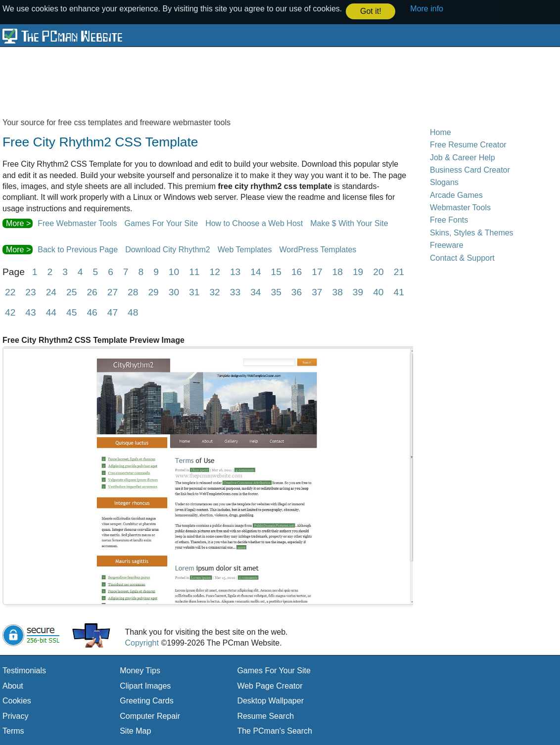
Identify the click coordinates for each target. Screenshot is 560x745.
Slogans (444, 182)
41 (399, 292)
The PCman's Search (275, 730)
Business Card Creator (470, 169)
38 (338, 292)
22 (10, 292)
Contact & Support (462, 257)
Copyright (141, 642)
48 (133, 312)
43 (30, 312)
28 (133, 292)
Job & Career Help (463, 157)
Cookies (17, 700)
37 (317, 292)
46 (92, 312)
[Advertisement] (242, 81)
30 (174, 292)
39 (358, 292)
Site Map (135, 730)
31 (194, 292)
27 (113, 292)
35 (276, 292)
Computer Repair (150, 716)
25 (71, 292)
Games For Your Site (162, 223)
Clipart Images (145, 685)
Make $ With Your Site (349, 223)
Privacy (15, 716)
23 (30, 292)
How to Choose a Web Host (254, 223)
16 (297, 271)
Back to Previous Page (78, 249)
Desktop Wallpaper (270, 700)
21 (399, 271)
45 (71, 312)
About (13, 685)
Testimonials (24, 670)
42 (10, 312)
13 (235, 271)
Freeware (447, 245)
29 (153, 292)
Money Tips (140, 670)
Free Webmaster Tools (77, 223)
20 (378, 271)
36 (297, 292)
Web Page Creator (270, 685)
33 (235, 292)
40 (378, 292)
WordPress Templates (318, 249)
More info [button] (427, 9)
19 (358, 271)
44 (51, 312)
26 (92, 292)
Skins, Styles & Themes (472, 232)
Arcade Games (456, 195)
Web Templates (245, 249)
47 (113, 312)
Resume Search (265, 716)
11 (194, 271)
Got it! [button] (371, 11)
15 (276, 271)
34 (256, 292)
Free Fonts (449, 220)
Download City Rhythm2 (168, 249)
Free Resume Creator (468, 144)
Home (441, 132)
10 (174, 271)
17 (317, 271)
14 (256, 271)
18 (338, 271)
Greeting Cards (147, 700)
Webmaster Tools (460, 207)
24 (51, 292)
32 (214, 292)
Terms (13, 730)
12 (215, 271)
